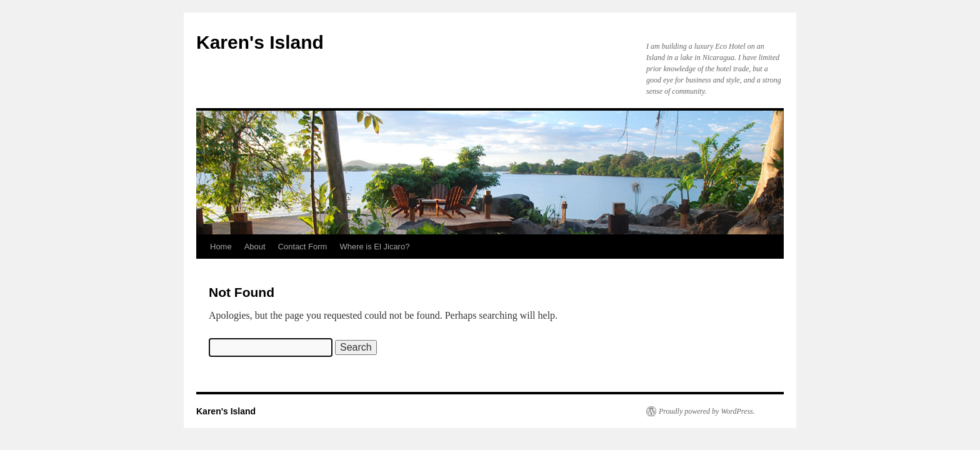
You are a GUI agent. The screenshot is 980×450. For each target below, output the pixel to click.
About (255, 247)
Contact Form (303, 247)
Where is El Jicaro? (374, 247)
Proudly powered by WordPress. (707, 411)
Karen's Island (260, 42)
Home (221, 247)
